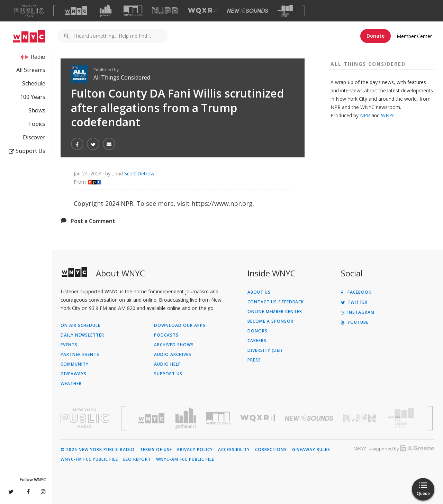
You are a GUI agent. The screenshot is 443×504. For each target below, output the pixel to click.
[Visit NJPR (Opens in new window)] (165, 11)
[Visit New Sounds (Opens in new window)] (248, 11)
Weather (71, 384)
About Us (259, 292)
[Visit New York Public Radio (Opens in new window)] (85, 418)
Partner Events (80, 355)
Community (75, 364)
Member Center (414, 36)
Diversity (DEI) (265, 350)
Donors (257, 331)
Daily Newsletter (82, 335)
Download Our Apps (180, 326)
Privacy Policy (195, 450)
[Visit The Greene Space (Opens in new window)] (285, 11)
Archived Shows (174, 345)
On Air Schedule (80, 326)
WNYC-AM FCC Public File (185, 459)
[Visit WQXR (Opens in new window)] (203, 11)
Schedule (34, 83)
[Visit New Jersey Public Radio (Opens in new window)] (361, 418)
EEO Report (137, 459)
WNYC (388, 115)
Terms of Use (156, 450)
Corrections (271, 450)
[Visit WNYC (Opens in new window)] (76, 11)
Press (254, 360)
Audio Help (168, 364)
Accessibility (234, 450)
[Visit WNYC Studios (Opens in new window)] (133, 11)
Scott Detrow (139, 173)
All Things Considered (122, 77)
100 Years (33, 97)
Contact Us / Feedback (276, 302)
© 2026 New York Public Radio (98, 450)
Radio (38, 57)
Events (69, 345)
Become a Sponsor (270, 321)
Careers (257, 341)
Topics (37, 124)
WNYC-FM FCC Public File (89, 459)
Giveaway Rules (311, 450)
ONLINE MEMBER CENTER (275, 312)
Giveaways (74, 374)
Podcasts (166, 335)
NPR (365, 115)
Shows (37, 110)
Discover (34, 137)
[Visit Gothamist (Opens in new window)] (106, 11)
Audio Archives (173, 355)
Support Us (27, 151)
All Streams (31, 70)
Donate (376, 36)
